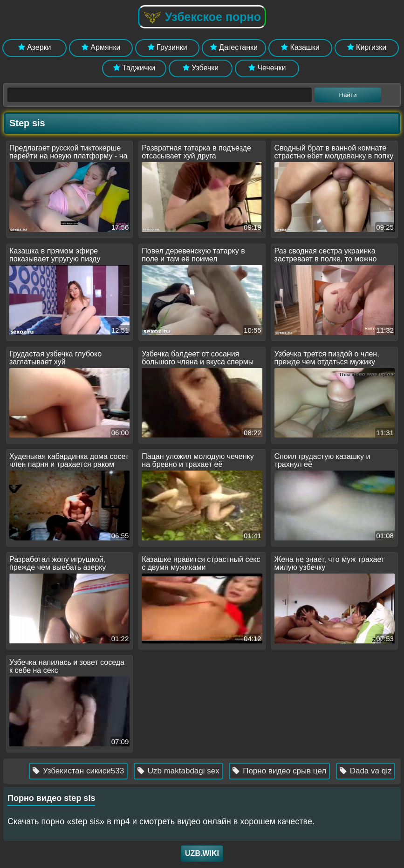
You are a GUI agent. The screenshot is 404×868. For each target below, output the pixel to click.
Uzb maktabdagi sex (183, 771)
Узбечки (201, 68)
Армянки (101, 47)
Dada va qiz (370, 771)
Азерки (35, 47)
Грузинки (168, 47)
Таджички (134, 68)
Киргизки (367, 47)
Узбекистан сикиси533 (82, 771)
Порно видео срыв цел (284, 771)
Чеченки (267, 68)
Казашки (300, 47)
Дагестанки (234, 47)
